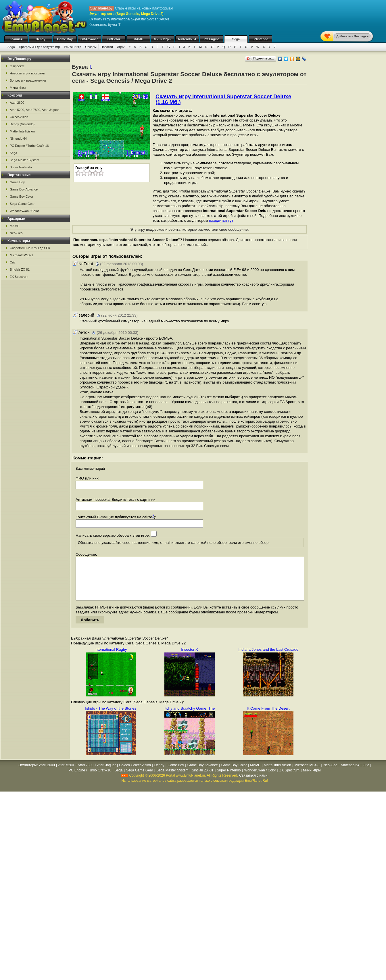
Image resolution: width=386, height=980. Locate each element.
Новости (107, 47)
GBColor (114, 39)
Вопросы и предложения (28, 80)
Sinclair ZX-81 (20, 269)
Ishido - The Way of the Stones (111, 717)
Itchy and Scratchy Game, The (190, 717)
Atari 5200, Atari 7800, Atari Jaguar (34, 110)
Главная (16, 39)
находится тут (221, 221)
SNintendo (261, 39)
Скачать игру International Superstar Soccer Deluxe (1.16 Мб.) (223, 99)
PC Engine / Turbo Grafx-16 (29, 146)
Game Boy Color (21, 197)
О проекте (17, 66)
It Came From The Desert (268, 717)
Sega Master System (24, 160)
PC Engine (211, 39)
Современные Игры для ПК (30, 248)
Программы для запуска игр (40, 47)
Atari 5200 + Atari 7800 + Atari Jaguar (87, 774)
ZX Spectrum (19, 277)
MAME (138, 39)
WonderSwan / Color (24, 211)
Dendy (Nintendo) (22, 124)
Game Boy (65, 39)
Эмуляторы (27, 774)
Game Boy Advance (24, 189)
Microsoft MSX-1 (21, 255)
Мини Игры (163, 39)
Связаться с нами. (254, 784)
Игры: (121, 47)
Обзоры (91, 47)
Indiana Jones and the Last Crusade (268, 658)
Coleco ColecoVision (135, 774)
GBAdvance (89, 39)
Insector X (190, 658)
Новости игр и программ (28, 73)
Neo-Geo (16, 233)
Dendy (41, 39)
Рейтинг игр (73, 47)
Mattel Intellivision (22, 131)
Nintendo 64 (187, 39)
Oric (13, 262)
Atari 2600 (17, 103)
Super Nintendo (21, 167)
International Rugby (111, 658)
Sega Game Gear (22, 204)
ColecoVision (19, 117)
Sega (236, 39)
